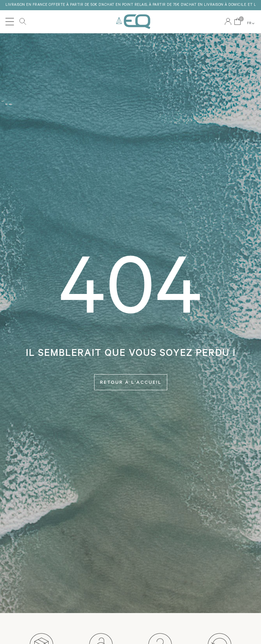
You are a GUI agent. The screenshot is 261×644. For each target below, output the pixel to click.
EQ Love (133, 22)
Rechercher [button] (23, 21)
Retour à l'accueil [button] (131, 383)
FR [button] (251, 23)
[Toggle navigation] (10, 21)
